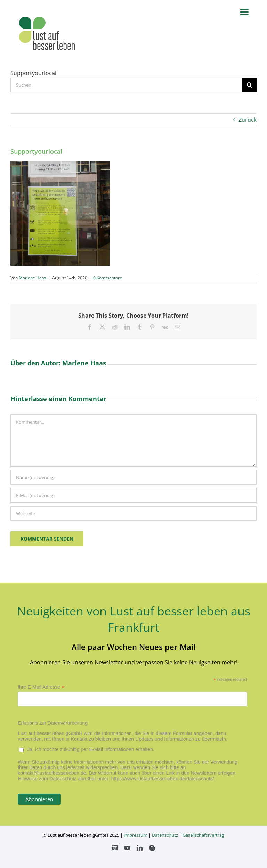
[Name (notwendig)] (133, 477)
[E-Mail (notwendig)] (133, 495)
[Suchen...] (126, 85)
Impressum (136, 835)
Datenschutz (165, 835)
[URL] (133, 513)
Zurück (248, 120)
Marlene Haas (33, 278)
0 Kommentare (108, 278)
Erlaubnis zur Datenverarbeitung (53, 723)
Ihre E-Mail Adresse (41, 687)
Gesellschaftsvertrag (203, 835)
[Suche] (249, 85)
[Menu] (244, 11)
